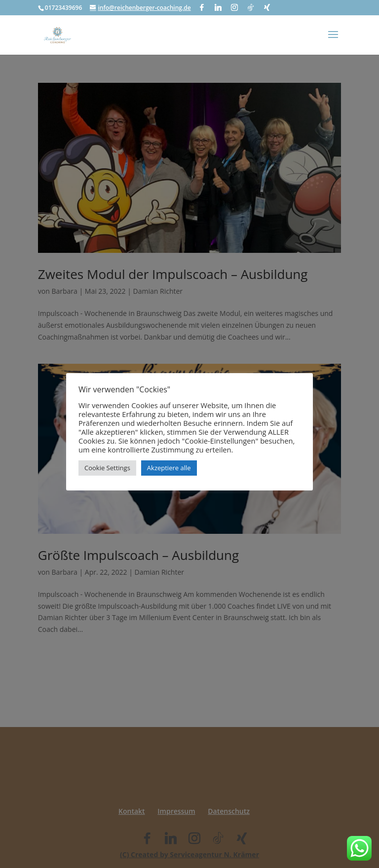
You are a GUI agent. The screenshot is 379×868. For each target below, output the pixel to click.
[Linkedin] (218, 7)
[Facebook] (202, 7)
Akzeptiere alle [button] (169, 468)
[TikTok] (251, 7)
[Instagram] (234, 7)
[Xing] (267, 7)
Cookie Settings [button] (107, 468)
